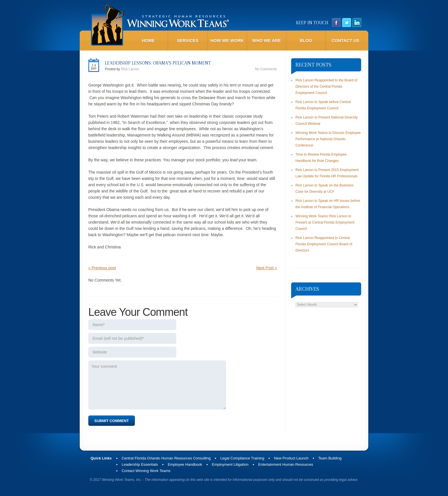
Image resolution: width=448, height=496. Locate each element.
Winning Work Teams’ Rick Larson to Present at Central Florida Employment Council (325, 222)
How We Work (227, 40)
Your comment (157, 385)
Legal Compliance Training (242, 458)
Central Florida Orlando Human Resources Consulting (166, 458)
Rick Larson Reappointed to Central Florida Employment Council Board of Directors (324, 244)
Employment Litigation (230, 464)
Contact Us (345, 40)
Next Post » (267, 268)
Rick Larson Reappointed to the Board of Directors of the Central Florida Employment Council (326, 87)
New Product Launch (291, 458)
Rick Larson (130, 69)
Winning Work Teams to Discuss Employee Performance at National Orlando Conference (328, 139)
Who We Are (267, 40)
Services (188, 40)
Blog (306, 40)
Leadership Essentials (140, 464)
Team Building (330, 458)
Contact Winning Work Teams (146, 471)
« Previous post (102, 268)
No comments (266, 69)
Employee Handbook (185, 464)
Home (148, 40)
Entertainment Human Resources (286, 464)
